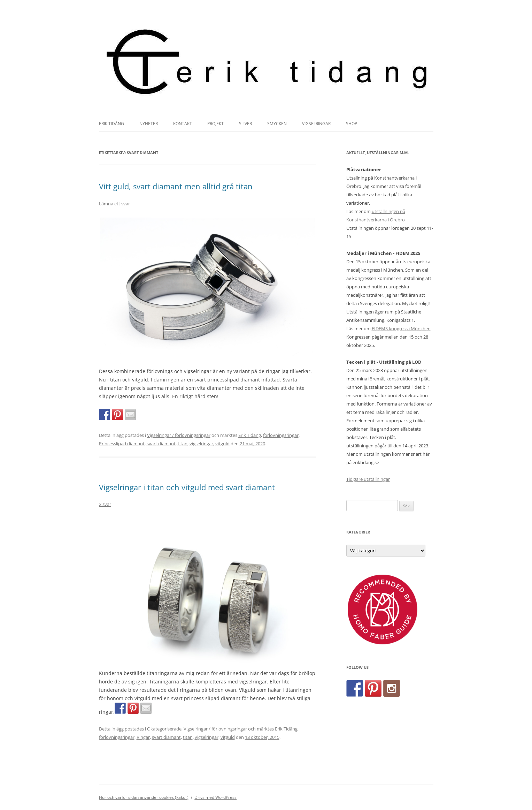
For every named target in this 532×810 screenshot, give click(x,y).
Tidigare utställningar (368, 479)
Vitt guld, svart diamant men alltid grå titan (176, 186)
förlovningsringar (281, 435)
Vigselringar (316, 124)
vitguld (222, 444)
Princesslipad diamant (122, 444)
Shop (352, 124)
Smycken (277, 124)
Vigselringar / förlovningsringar (179, 435)
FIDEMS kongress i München (401, 328)
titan (183, 444)
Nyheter (149, 124)
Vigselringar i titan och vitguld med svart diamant (187, 487)
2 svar (105, 504)
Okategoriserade (164, 729)
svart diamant (161, 444)
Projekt (215, 124)
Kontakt (183, 124)
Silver (245, 124)
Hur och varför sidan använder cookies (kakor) (144, 797)
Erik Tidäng (111, 124)
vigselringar (201, 444)
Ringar (143, 737)
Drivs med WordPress (215, 797)
